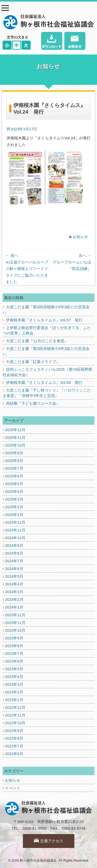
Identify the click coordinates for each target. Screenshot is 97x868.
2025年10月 (15, 445)
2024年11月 (15, 530)
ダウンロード (52, 42)
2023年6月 (14, 661)
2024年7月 (14, 561)
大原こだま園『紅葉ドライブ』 (33, 362)
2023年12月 (15, 615)
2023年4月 (14, 677)
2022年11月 (15, 715)
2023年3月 (14, 684)
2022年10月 (15, 723)
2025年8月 (14, 461)
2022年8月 (14, 738)
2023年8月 (14, 646)
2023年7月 (14, 653)
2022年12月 (15, 707)
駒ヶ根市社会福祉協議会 (38, 860)
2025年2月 (14, 507)
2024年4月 (14, 584)
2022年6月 (14, 754)
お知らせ (80, 237)
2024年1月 (14, 607)
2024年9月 (14, 545)
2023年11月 (15, 623)
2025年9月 (14, 453)
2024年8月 (14, 553)
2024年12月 (15, 522)
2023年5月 (14, 669)
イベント (13, 788)
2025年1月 (14, 515)
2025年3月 (14, 499)
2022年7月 (14, 746)
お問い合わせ (75, 42)
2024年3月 (14, 592)
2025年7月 (14, 468)
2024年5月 (14, 576)
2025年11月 (15, 437)
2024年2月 (14, 599)
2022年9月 (14, 731)
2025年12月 (15, 430)
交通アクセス (48, 841)
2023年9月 (14, 638)
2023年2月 (14, 692)
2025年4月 (14, 491)
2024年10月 (15, 538)
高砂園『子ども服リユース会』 (33, 403)
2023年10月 (15, 630)
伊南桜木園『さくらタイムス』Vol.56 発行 (44, 382)
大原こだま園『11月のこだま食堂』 (37, 341)
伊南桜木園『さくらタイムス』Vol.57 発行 (44, 320)
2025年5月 (14, 484)
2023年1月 (14, 700)
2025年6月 (14, 476)
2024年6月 (14, 569)
